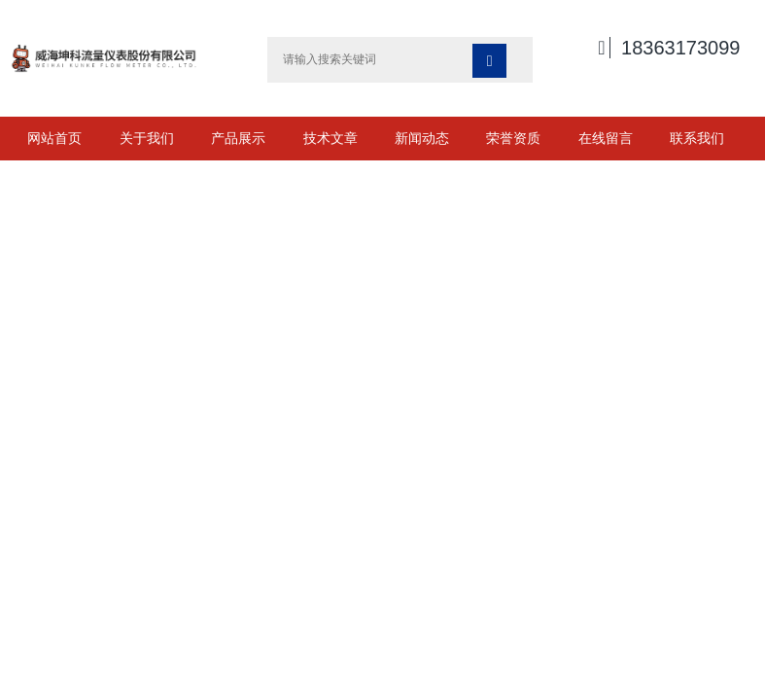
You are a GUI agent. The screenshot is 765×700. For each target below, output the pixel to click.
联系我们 (697, 138)
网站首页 (54, 138)
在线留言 (606, 138)
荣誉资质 (513, 138)
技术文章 (330, 138)
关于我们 (147, 138)
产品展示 (238, 138)
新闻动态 (422, 138)
